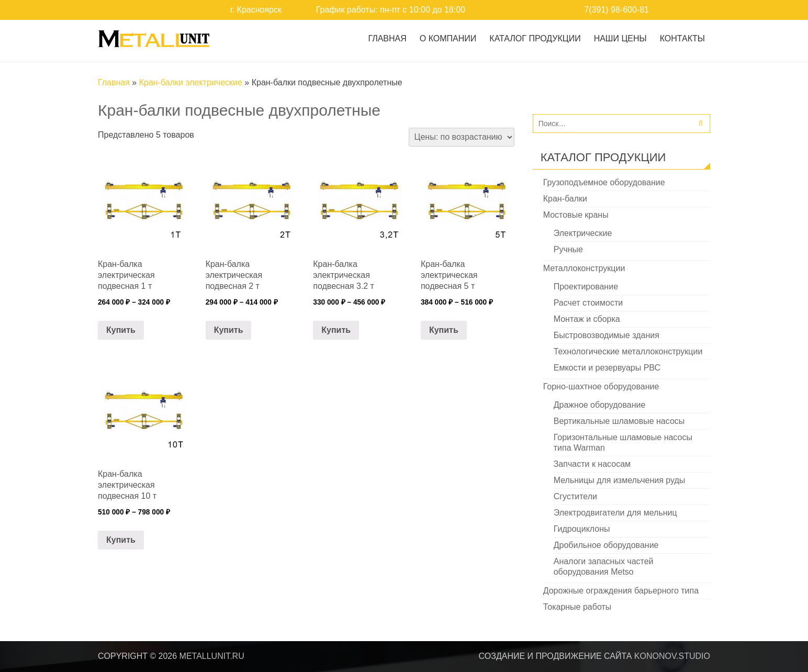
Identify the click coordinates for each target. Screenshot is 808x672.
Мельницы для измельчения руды (620, 480)
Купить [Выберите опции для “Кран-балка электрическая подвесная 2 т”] (229, 330)
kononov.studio (672, 656)
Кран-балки (565, 199)
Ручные (568, 249)
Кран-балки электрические (191, 82)
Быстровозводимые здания (607, 335)
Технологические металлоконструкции (628, 351)
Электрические (583, 233)
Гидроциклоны (582, 529)
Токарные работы (577, 607)
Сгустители (575, 496)
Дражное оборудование (600, 405)
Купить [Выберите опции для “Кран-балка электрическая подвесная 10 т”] (121, 540)
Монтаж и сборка (587, 319)
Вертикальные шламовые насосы (619, 421)
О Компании (448, 38)
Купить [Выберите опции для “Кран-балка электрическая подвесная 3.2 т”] (336, 330)
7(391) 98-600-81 (616, 10)
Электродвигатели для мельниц (615, 513)
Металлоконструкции (584, 268)
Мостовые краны (576, 215)
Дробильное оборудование (606, 545)
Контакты (682, 38)
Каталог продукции (535, 38)
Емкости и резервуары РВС (607, 368)
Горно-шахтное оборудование (601, 387)
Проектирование (586, 287)
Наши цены (620, 38)
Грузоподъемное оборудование (604, 182)
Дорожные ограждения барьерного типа (621, 591)
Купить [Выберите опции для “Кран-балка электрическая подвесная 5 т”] (444, 330)
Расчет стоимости (588, 303)
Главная (387, 38)
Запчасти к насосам (592, 464)
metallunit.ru (212, 656)
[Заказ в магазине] (462, 137)
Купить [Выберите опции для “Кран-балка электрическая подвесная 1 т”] (121, 330)
